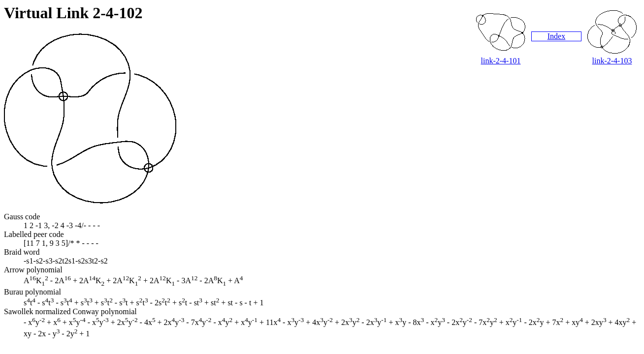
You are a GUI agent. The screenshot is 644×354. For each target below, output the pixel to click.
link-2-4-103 (612, 61)
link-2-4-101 (501, 61)
